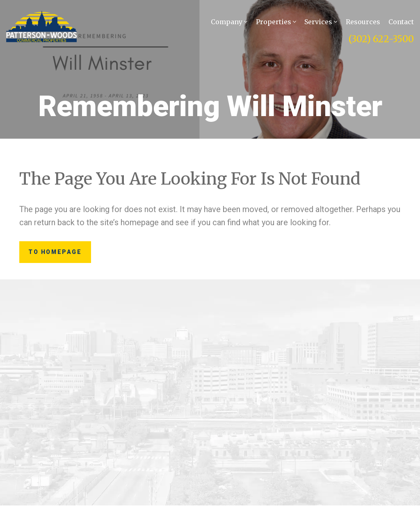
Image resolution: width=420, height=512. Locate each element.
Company (229, 23)
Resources (363, 23)
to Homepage (67, 255)
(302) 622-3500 (381, 40)
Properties (276, 23)
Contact (401, 23)
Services (321, 23)
